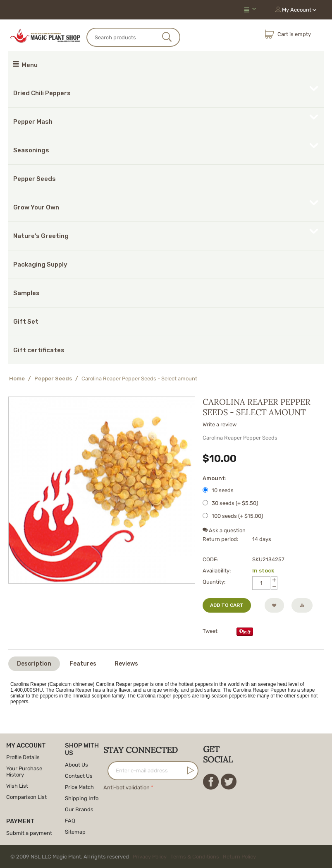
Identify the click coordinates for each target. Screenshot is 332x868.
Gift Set (26, 322)
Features (83, 664)
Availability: (217, 571)
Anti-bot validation (127, 787)
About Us (76, 765)
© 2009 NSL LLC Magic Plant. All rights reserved (135, 857)
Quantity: (214, 582)
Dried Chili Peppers (42, 93)
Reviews (126, 664)
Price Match (79, 787)
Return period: (220, 539)
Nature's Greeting (41, 236)
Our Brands (79, 809)
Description (34, 664)
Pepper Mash (33, 122)
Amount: (215, 478)
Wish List (17, 786)
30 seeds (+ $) (230, 503)
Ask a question (224, 530)
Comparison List (26, 797)
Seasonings (31, 150)
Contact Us (79, 776)
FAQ (70, 821)
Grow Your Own (36, 207)
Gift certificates (39, 350)
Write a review (220, 424)
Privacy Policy (150, 857)
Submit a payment (29, 833)
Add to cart (227, 605)
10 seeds (219, 490)
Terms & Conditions (195, 857)
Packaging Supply (40, 264)
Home (17, 379)
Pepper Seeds (35, 179)
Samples (26, 293)
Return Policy (239, 857)
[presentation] (166, 809)
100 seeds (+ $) (233, 516)
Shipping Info (82, 798)
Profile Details (23, 757)
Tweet (210, 631)
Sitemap (75, 832)
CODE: (210, 559)
